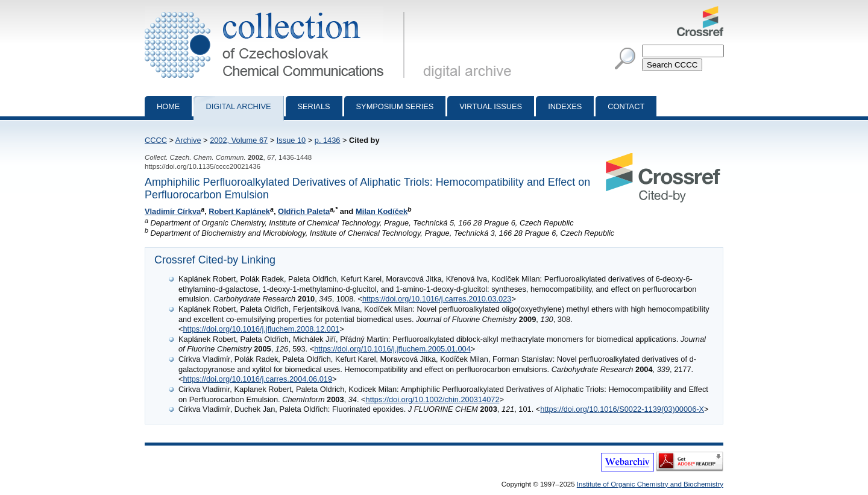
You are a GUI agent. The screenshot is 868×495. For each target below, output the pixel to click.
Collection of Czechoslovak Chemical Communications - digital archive (277, 11)
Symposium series (395, 106)
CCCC (156, 140)
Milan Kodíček (382, 211)
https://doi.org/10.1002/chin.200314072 (433, 399)
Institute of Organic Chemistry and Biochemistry (650, 484)
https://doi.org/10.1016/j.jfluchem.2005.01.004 (392, 349)
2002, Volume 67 (239, 140)
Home (168, 106)
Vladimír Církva (173, 211)
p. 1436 (328, 140)
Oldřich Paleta (304, 211)
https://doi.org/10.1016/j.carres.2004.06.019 (257, 379)
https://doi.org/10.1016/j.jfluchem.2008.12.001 (261, 329)
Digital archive (238, 106)
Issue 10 (291, 140)
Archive (188, 140)
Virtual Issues (491, 106)
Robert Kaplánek (239, 211)
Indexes (565, 106)
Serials (314, 106)
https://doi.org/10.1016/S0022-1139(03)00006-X (622, 409)
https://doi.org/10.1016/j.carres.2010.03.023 (437, 299)
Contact (626, 106)
